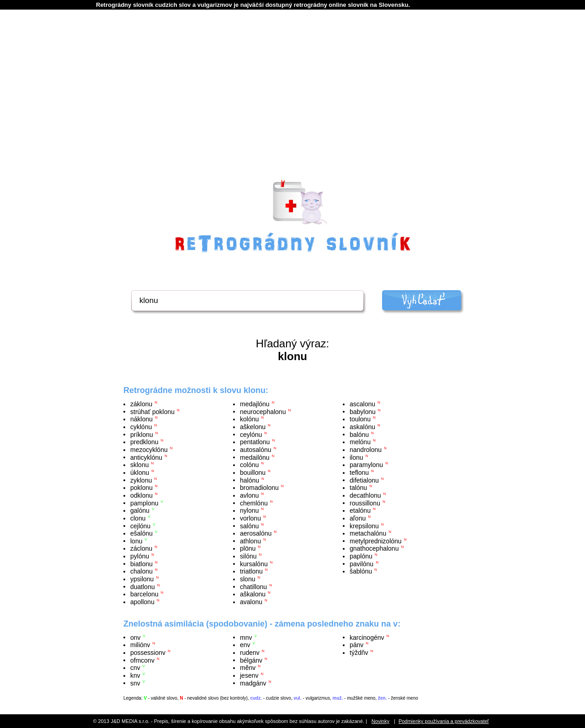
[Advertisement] (292, 106)
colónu (249, 465)
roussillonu (365, 503)
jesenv (249, 675)
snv (135, 683)
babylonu (363, 411)
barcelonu (144, 594)
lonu (136, 541)
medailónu (255, 457)
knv (135, 675)
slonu (247, 579)
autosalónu (256, 450)
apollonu (142, 602)
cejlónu (140, 526)
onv (136, 637)
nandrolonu (366, 450)
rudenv (250, 653)
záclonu (141, 548)
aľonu (358, 518)
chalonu (141, 571)
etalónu (360, 510)
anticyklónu (146, 457)
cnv (135, 668)
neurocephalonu (263, 411)
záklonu (141, 404)
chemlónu (254, 503)
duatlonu (143, 586)
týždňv (359, 653)
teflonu (359, 473)
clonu (138, 518)
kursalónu (254, 563)
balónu (359, 434)
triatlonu (251, 571)
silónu (248, 556)
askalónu (362, 427)
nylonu (249, 510)
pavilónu (362, 563)
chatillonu (253, 586)
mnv (246, 637)
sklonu (139, 465)
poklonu (141, 488)
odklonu (141, 495)
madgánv (253, 683)
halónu (250, 480)
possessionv (148, 653)
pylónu (140, 556)
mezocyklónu (149, 450)
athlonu (250, 541)
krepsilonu (364, 526)
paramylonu (366, 465)
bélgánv (251, 660)
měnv (248, 668)
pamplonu (144, 503)
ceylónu (251, 434)
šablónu (361, 571)
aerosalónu (256, 533)
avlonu (249, 495)
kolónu (249, 419)
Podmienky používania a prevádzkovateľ (444, 721)
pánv (356, 645)
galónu (140, 510)
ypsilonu (142, 579)
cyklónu (141, 427)
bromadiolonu (259, 488)
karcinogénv (367, 637)
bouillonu (253, 473)
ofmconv (142, 660)
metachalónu (368, 533)
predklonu (144, 442)
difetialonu (364, 480)
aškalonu (253, 594)
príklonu (142, 434)
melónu (360, 442)
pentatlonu (255, 442)
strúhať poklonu (152, 411)
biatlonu (141, 563)
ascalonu (362, 404)
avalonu (251, 602)
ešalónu (141, 533)
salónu (249, 526)
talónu (358, 488)
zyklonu (141, 480)
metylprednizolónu (376, 541)
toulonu (360, 419)
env (245, 645)
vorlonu (250, 518)
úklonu (140, 473)
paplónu (361, 556)
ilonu (356, 457)
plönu (248, 548)
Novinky (380, 721)
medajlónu (255, 404)
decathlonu (365, 495)
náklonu (141, 419)
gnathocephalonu (374, 548)
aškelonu (253, 427)
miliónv (140, 645)
